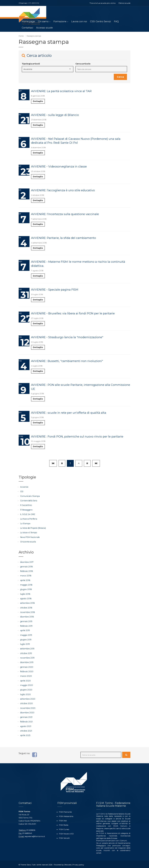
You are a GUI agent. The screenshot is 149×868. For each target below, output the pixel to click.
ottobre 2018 (26, 607)
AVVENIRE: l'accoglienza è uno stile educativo (63, 191)
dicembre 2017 (27, 562)
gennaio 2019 (26, 621)
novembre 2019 (27, 657)
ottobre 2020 (26, 702)
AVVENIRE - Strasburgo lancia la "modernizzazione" (67, 337)
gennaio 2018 (26, 566)
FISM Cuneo (64, 828)
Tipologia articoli (31, 64)
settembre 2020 (27, 698)
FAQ (116, 22)
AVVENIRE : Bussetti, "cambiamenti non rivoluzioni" (67, 361)
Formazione (60, 22)
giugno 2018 (26, 589)
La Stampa (25, 523)
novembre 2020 (28, 707)
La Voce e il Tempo (28, 533)
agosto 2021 (26, 725)
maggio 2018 (26, 585)
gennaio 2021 (26, 716)
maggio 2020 (26, 684)
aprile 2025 (25, 734)
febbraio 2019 (26, 625)
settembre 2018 (27, 603)
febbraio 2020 (27, 671)
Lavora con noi (79, 22)
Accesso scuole (44, 28)
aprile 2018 (25, 580)
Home (21, 36)
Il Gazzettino (26, 505)
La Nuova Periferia (28, 519)
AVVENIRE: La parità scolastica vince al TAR (61, 91)
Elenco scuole (124, 3)
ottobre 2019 (26, 653)
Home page (28, 22)
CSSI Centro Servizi (100, 22)
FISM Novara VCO (66, 832)
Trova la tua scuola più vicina (103, 3)
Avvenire (24, 487)
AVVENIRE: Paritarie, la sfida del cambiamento (63, 238)
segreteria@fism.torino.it (35, 835)
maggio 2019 (26, 634)
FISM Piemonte (65, 811)
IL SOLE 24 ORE (28, 514)
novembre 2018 (27, 612)
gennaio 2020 (27, 666)
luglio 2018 (25, 594)
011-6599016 (34, 3)
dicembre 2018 (27, 616)
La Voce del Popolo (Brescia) (32, 528)
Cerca (120, 77)
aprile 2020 (25, 680)
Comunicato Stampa (30, 496)
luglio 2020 (25, 693)
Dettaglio (38, 101)
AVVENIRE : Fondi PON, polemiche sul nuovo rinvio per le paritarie (77, 437)
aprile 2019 (25, 630)
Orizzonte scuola (28, 542)
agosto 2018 (26, 598)
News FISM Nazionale (30, 537)
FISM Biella (64, 824)
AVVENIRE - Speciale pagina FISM (55, 290)
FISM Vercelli (64, 837)
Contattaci (27, 28)
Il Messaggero (26, 510)
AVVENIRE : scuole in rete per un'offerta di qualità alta (69, 413)
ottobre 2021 (26, 730)
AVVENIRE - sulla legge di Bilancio (55, 115)
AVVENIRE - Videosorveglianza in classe (59, 167)
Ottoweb (68, 863)
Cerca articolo (83, 64)
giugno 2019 (26, 639)
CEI (22, 492)
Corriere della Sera (28, 501)
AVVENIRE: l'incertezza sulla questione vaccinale (65, 214)
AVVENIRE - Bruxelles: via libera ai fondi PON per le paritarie (73, 314)
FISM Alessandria (66, 815)
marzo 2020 (26, 675)
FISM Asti (63, 819)
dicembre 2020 (27, 712)
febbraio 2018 (26, 571)
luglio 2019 (25, 643)
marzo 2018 (26, 575)
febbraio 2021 (26, 721)
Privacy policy (78, 863)
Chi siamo (43, 22)
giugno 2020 (26, 689)
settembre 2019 (27, 648)
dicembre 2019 (27, 662)
